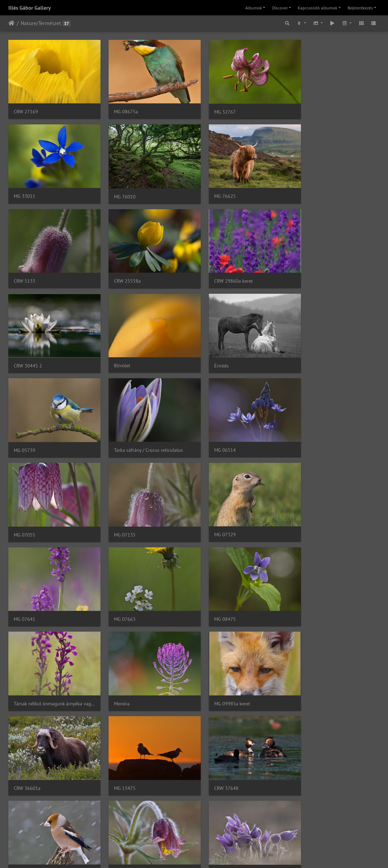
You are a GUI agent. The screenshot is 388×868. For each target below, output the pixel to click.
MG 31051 (214, 755)
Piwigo (210, 857)
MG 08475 (25, 512)
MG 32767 (214, 108)
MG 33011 (309, 108)
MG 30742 (309, 755)
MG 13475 (119, 593)
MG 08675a (121, 108)
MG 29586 (25, 674)
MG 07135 (25, 432)
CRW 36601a (27, 593)
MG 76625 (119, 189)
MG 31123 (309, 674)
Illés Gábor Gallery (30, 8)
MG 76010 (25, 189)
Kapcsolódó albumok (318, 8)
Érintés (306, 270)
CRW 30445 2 (123, 270)
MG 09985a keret (316, 512)
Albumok (254, 8)
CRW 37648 (216, 593)
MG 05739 (25, 351)
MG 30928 (214, 674)
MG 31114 (25, 755)
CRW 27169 (26, 108)
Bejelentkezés (360, 8)
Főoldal (11, 23)
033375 (22, 836)
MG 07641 (214, 431)
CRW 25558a (312, 189)
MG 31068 (119, 755)
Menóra (211, 512)
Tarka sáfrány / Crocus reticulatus (143, 351)
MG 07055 (309, 351)
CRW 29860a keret (33, 270)
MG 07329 (119, 431)
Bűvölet (212, 270)
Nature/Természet (41, 23)
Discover (280, 8)
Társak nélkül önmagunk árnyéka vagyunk (147, 512)
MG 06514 (214, 351)
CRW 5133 (214, 189)
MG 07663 (309, 432)
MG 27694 (309, 593)
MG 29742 (119, 674)
